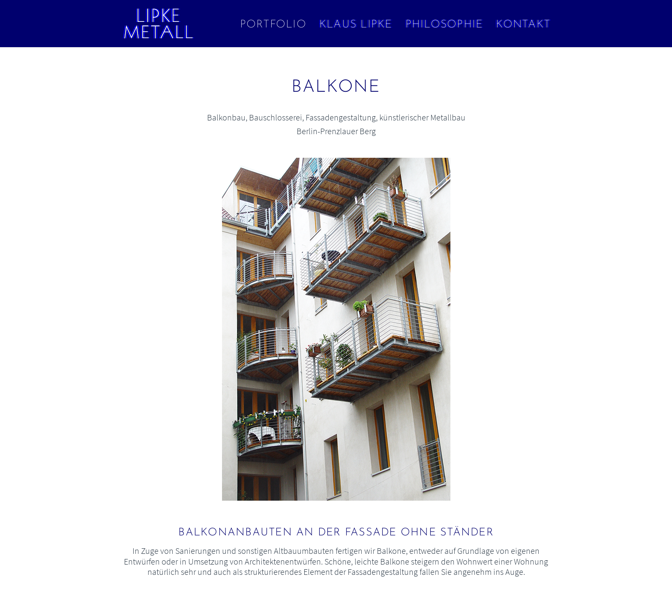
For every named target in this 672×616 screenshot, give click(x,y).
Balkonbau (226, 117)
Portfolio (273, 25)
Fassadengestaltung (341, 117)
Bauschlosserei (276, 117)
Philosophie (444, 25)
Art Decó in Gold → (629, 101)
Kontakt (523, 25)
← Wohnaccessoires (43, 101)
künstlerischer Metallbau (422, 117)
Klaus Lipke (356, 25)
